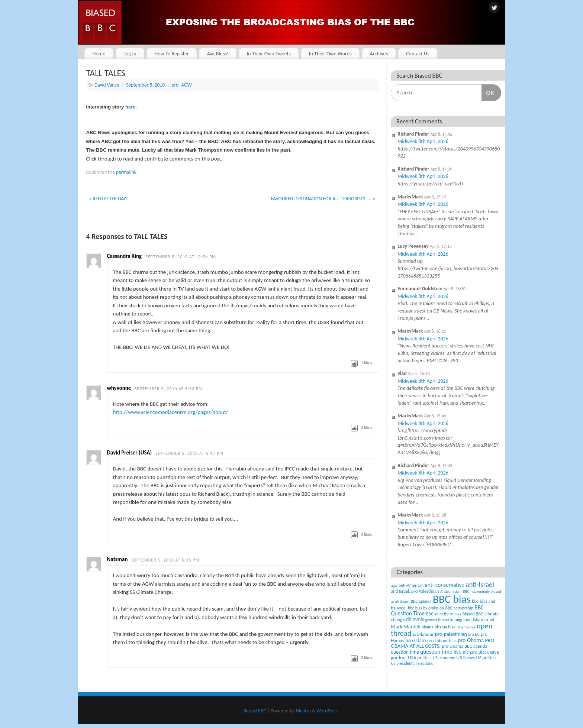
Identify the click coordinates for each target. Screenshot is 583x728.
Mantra (303, 711)
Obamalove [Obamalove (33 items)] (466, 627)
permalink (126, 172)
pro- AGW (181, 85)
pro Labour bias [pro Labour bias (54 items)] (442, 640)
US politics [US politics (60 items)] (486, 658)
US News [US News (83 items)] (466, 658)
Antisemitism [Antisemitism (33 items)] (451, 591)
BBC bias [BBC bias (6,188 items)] (452, 599)
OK (488, 93)
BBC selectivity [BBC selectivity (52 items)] (439, 614)
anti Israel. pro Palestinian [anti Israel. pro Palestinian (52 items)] (415, 591)
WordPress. (328, 711)
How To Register (172, 54)
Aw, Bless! (218, 54)
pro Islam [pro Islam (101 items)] (416, 640)
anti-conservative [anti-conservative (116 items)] (445, 585)
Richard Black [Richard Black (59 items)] (476, 652)
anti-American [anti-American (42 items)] (411, 585)
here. (130, 107)
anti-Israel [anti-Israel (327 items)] (480, 584)
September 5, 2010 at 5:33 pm (169, 389)
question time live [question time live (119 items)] (441, 652)
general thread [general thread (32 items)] (437, 620)
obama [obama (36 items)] (427, 627)
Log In (130, 54)
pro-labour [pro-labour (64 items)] (423, 634)
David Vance (107, 85)
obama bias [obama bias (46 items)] (445, 627)
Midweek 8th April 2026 (423, 141)
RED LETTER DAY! (108, 199)
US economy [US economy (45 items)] (444, 658)
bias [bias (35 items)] (458, 614)
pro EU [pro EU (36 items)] (474, 634)
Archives (379, 54)
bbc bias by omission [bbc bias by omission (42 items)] (426, 608)
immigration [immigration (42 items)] (461, 619)
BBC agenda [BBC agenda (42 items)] (421, 601)
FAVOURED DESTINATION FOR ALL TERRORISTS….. (323, 199)
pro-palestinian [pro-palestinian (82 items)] (451, 634)
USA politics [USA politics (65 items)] (420, 658)
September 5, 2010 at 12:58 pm (181, 257)
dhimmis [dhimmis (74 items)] (415, 619)
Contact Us (418, 54)
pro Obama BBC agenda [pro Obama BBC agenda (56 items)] (464, 646)
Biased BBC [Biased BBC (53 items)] (473, 614)
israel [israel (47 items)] (489, 619)
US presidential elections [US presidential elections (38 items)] (412, 663)
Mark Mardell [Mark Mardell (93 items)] (406, 627)
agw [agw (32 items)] (394, 585)
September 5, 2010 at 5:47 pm (189, 453)
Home (99, 54)
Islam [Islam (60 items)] (478, 619)
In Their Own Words (330, 54)
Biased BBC (255, 711)
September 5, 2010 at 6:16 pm (166, 560)
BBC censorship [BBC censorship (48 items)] (459, 608)
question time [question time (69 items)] (405, 652)
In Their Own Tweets (268, 54)
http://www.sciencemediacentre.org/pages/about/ (171, 412)
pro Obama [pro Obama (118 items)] (471, 640)
